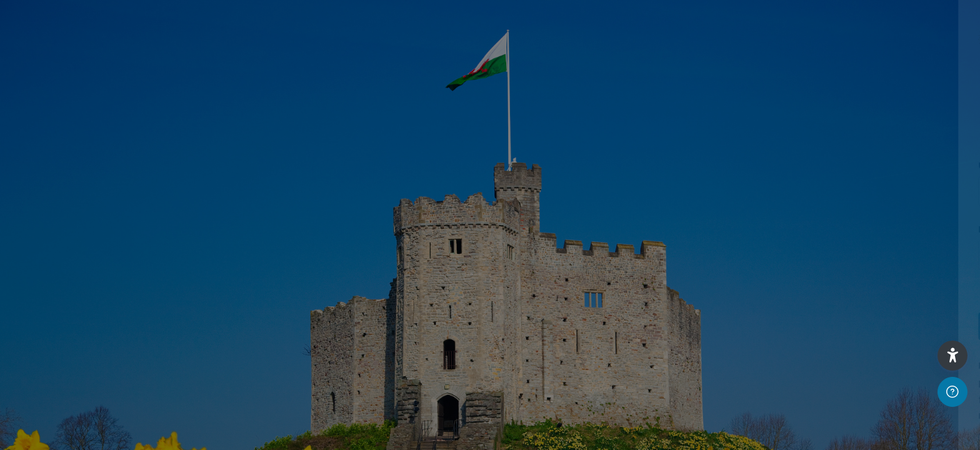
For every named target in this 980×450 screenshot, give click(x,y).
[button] (952, 356)
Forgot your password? (914, 290)
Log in (848, 326)
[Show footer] (952, 392)
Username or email (779, 166)
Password (759, 230)
